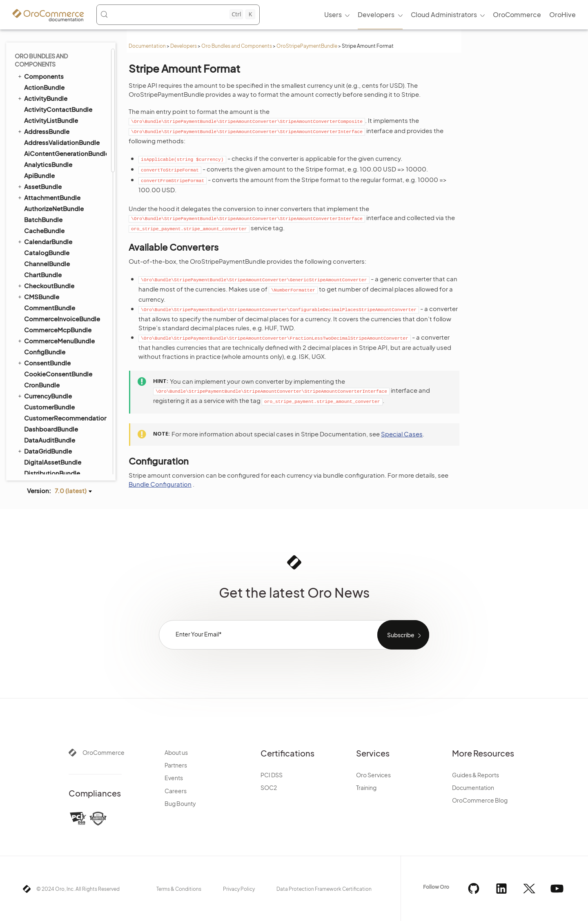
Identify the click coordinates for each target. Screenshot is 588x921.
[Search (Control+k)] (178, 14)
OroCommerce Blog (480, 800)
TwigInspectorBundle (56, 390)
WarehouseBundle (51, 412)
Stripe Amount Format (60, 243)
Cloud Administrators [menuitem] (444, 14)
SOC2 (269, 788)
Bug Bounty (180, 803)
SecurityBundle (47, 120)
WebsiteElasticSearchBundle (61, 434)
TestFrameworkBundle (53, 357)
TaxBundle (39, 346)
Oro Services (373, 775)
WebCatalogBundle (53, 423)
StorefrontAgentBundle (59, 186)
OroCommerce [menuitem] (517, 14)
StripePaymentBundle (53, 197)
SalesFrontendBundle (53, 76)
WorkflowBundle (45, 467)
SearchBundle (41, 109)
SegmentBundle (48, 131)
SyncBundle (38, 324)
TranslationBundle (47, 379)
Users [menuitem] (333, 14)
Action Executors (52, 209)
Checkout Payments (57, 311)
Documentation (147, 46)
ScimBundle (42, 87)
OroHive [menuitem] (562, 14)
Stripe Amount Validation (62, 254)
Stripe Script (46, 266)
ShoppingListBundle (51, 164)
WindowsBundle (48, 456)
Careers (176, 791)
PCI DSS (272, 775)
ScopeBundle (44, 98)
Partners (176, 765)
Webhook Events (53, 289)
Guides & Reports (476, 775)
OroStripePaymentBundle (307, 46)
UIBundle (34, 401)
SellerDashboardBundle (59, 142)
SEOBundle (37, 153)
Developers (184, 46)
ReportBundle (45, 54)
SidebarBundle (46, 175)
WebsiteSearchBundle (53, 445)
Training (366, 788)
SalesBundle (43, 65)
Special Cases (402, 434)
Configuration (48, 231)
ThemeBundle (45, 368)
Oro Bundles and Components (237, 46)
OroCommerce (104, 752)
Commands (46, 220)
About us (176, 752)
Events (174, 778)
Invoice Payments (53, 300)
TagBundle (36, 335)
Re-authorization (52, 277)
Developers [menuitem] (376, 14)
